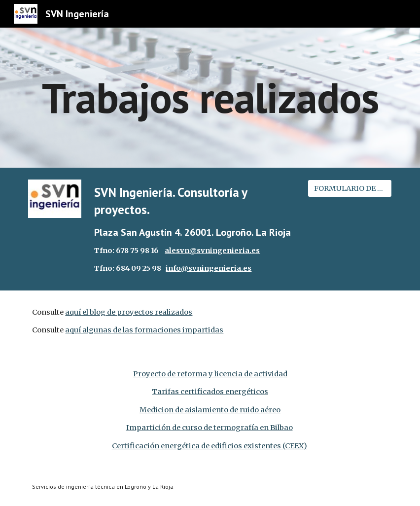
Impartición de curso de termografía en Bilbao (210, 428)
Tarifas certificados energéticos (210, 392)
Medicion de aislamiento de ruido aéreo (210, 410)
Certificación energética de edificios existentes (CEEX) (210, 446)
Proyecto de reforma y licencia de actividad (210, 374)
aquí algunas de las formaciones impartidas (144, 330)
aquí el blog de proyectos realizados (129, 312)
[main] (210, 97)
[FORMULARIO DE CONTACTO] (350, 188)
